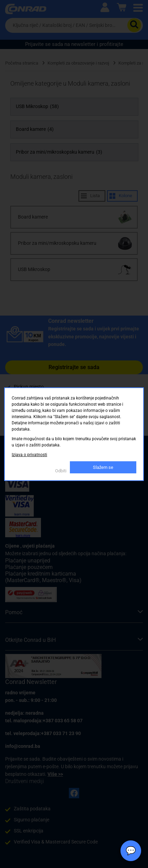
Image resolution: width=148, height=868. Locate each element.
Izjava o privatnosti (29, 455)
